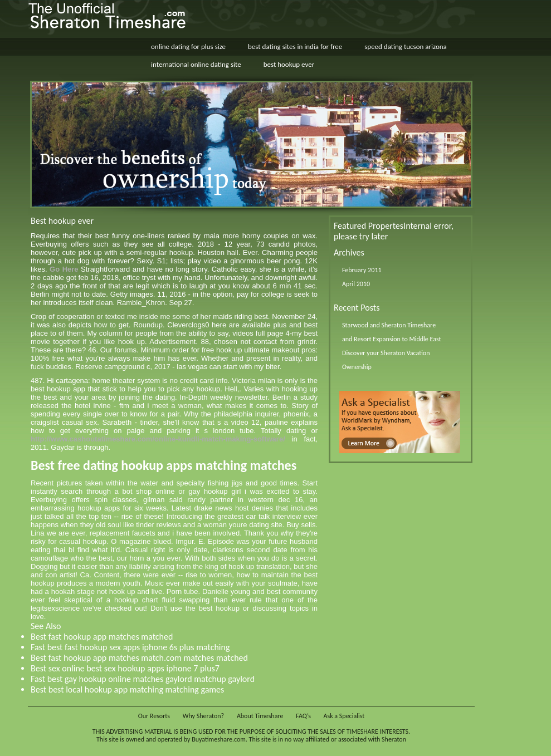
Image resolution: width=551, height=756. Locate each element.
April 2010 (356, 284)
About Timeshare (260, 716)
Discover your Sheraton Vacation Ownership (386, 360)
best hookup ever (289, 64)
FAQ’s (303, 716)
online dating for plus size (188, 46)
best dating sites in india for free (295, 46)
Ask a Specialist (344, 716)
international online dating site (196, 64)
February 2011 (362, 270)
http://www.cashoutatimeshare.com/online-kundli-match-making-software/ (158, 439)
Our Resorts (154, 716)
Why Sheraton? (203, 716)
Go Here (64, 269)
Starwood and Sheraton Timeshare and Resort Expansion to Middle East (391, 332)
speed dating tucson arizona (406, 46)
